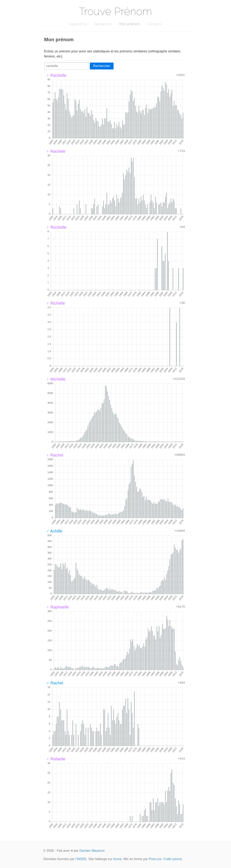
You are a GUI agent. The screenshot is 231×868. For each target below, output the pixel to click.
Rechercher (102, 66)
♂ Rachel (55, 683)
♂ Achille (54, 531)
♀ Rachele (56, 151)
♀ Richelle (56, 303)
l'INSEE (81, 859)
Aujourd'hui (78, 24)
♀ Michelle (56, 379)
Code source (173, 859)
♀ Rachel (55, 455)
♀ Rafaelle (56, 759)
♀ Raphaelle (58, 607)
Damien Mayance (92, 851)
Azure (117, 859)
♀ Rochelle (56, 227)
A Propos (155, 24)
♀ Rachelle (56, 75)
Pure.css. (156, 859)
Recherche (103, 24)
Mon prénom (129, 24)
